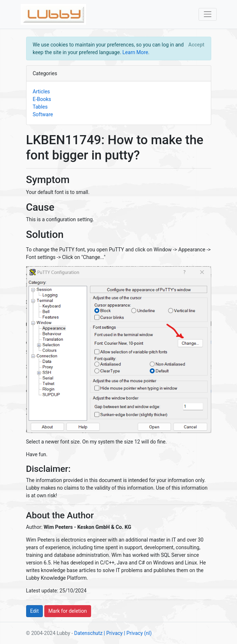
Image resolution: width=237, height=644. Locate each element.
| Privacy (113, 633)
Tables (40, 107)
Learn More (135, 52)
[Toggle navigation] (207, 14)
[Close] (196, 45)
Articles (41, 92)
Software (43, 114)
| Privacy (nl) (138, 633)
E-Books (42, 99)
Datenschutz (88, 633)
